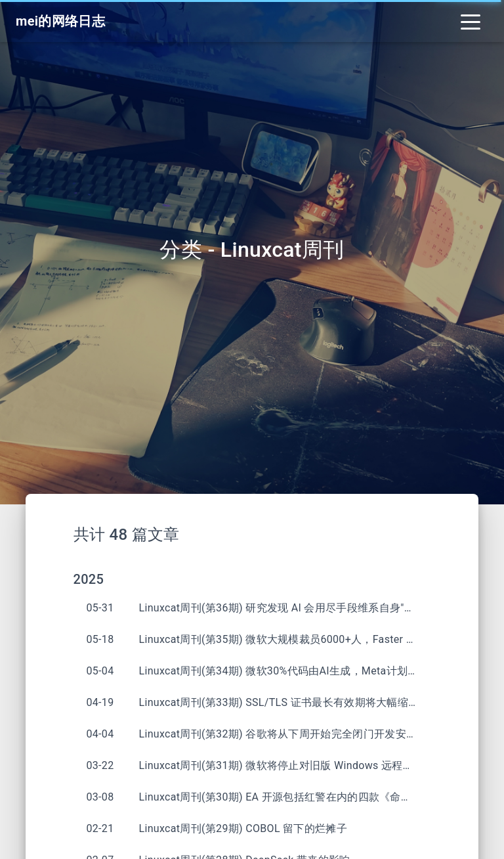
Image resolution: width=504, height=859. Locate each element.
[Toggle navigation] (471, 21)
